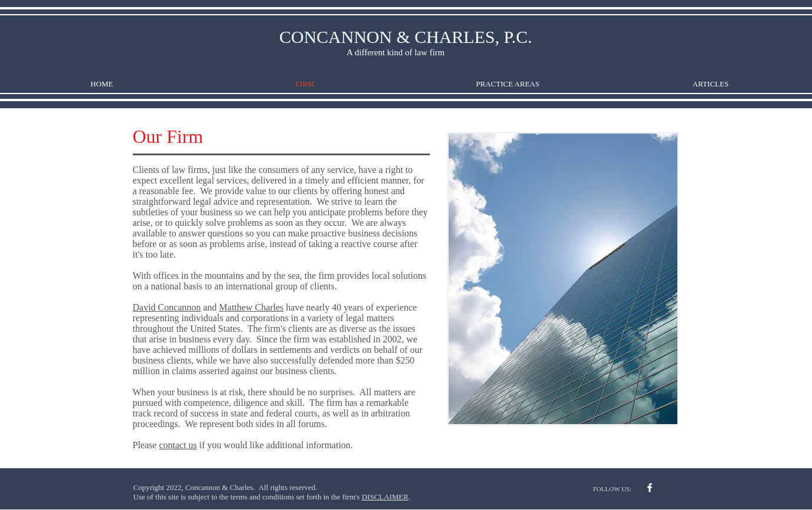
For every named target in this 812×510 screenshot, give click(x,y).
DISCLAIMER (385, 497)
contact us (178, 445)
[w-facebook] (650, 488)
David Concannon (167, 307)
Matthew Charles (252, 307)
